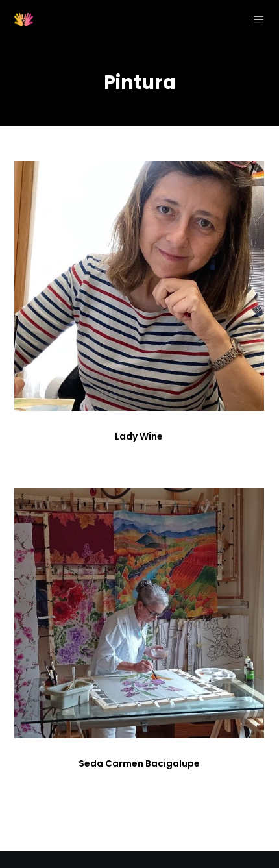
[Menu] (255, 19)
